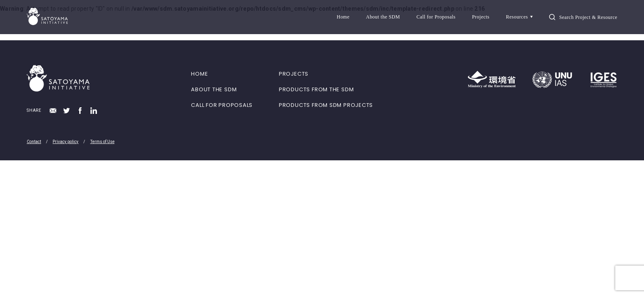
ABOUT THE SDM (214, 89)
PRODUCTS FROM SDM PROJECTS (326, 105)
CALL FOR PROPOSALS (222, 105)
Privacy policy (66, 142)
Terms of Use (102, 142)
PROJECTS (294, 74)
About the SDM (383, 17)
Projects (481, 17)
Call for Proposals (436, 17)
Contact (34, 142)
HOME (199, 74)
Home (343, 17)
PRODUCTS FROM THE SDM (316, 89)
